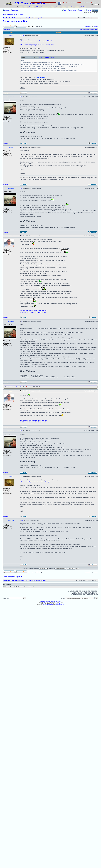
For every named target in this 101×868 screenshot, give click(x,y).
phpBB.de (57, 603)
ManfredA (28, 387)
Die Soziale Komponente (18, 18)
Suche (88, 10)
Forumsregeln (72, 10)
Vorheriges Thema (84, 30)
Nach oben (6, 93)
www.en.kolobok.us (59, 605)
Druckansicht (7, 30)
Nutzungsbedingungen (45, 601)
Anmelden (6, 10)
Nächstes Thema (94, 30)
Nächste (96, 26)
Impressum (81, 10)
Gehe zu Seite (88, 26)
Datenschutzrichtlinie (56, 601)
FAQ (64, 10)
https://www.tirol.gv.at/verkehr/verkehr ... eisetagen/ (36, 482)
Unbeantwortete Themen (9, 14)
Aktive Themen (20, 14)
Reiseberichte (19, 387)
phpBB (45, 602)
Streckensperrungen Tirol (15, 21)
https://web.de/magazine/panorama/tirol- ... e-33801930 (37, 45)
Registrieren (15, 10)
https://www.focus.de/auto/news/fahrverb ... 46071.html (37, 41)
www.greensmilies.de (48, 605)
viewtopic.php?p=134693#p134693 (44, 58)
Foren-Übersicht (7, 18)
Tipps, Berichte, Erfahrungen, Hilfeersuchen (37, 18)
